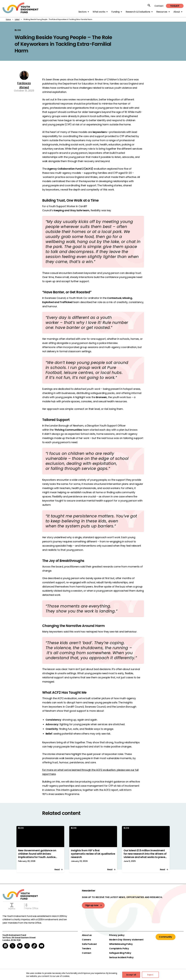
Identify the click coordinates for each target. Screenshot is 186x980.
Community (166, 937)
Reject (150, 975)
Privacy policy (117, 935)
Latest (17, 19)
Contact (159, 6)
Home (8, 19)
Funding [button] (115, 12)
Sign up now (92, 905)
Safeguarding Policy (120, 953)
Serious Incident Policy (121, 957)
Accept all (131, 975)
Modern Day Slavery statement (126, 940)
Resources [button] (162, 12)
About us (87, 935)
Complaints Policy (119, 949)
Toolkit (175, 6)
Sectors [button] (82, 12)
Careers (86, 940)
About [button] (177, 12)
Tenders (86, 949)
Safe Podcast (89, 944)
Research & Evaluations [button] (138, 12)
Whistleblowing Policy (121, 944)
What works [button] (99, 12)
